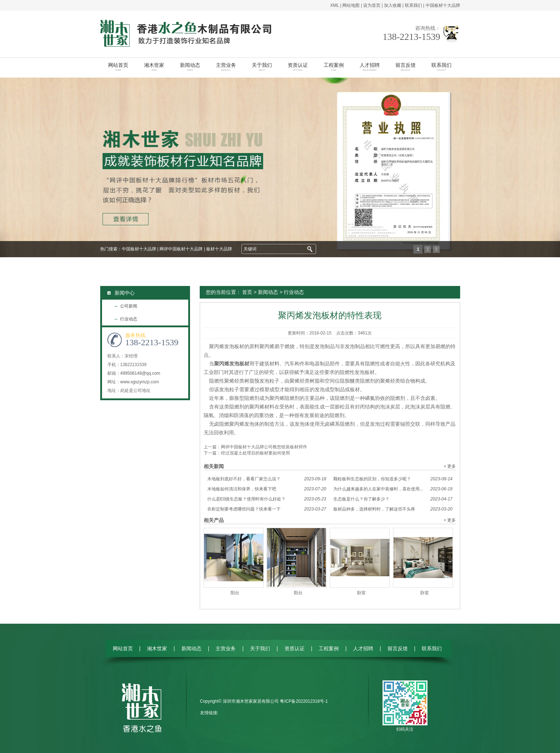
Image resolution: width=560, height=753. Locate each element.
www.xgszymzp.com (140, 382)
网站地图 (351, 5)
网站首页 (118, 67)
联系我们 (413, 5)
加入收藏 (393, 5)
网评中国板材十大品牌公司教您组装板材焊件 (264, 447)
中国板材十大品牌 (443, 5)
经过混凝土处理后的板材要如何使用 (255, 453)
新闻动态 (190, 67)
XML (334, 5)
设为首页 (372, 5)
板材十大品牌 (219, 249)
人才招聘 (369, 67)
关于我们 (262, 67)
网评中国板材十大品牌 (181, 249)
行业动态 (129, 319)
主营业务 (226, 67)
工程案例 (334, 67)
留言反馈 (405, 67)
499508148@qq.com (140, 373)
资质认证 (298, 67)
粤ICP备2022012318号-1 (304, 701)
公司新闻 (129, 306)
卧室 (361, 593)
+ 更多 (450, 466)
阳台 (235, 593)
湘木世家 (154, 67)
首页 (247, 292)
